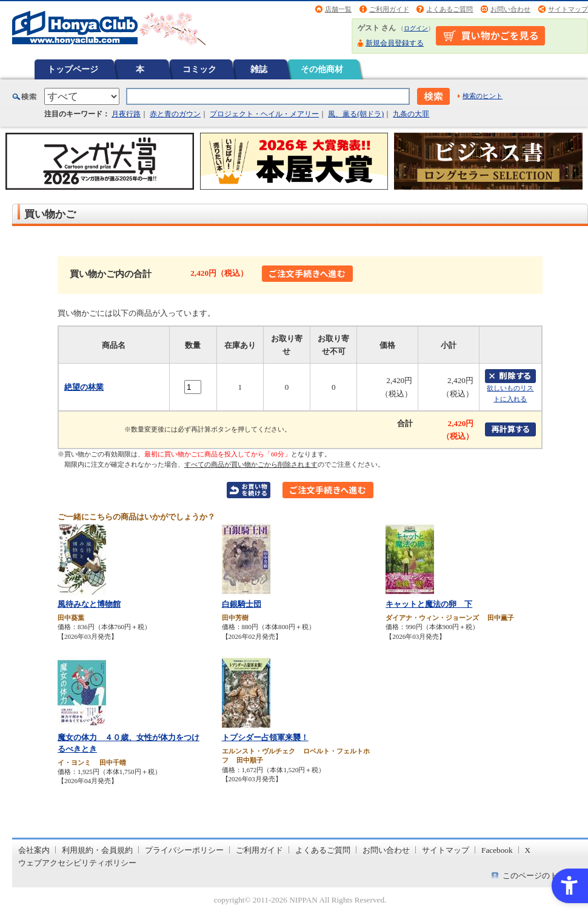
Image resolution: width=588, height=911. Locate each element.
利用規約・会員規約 (97, 850)
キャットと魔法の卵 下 (429, 604)
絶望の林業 (84, 387)
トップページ (73, 69)
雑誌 (259, 69)
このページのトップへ (542, 876)
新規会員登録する (395, 43)
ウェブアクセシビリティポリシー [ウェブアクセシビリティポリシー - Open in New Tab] (77, 863)
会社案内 (34, 850)
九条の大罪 (411, 114)
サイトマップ (568, 9)
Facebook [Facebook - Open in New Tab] (497, 850)
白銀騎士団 (242, 604)
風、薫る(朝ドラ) (356, 114)
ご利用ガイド (389, 9)
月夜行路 (126, 114)
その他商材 (322, 69)
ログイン (416, 28)
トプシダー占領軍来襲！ (265, 737)
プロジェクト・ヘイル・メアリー (264, 114)
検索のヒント (483, 96)
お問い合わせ (510, 9)
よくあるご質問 (449, 9)
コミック (199, 69)
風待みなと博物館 (89, 604)
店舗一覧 (338, 9)
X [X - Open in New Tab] (528, 850)
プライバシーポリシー (184, 850)
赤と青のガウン (175, 114)
